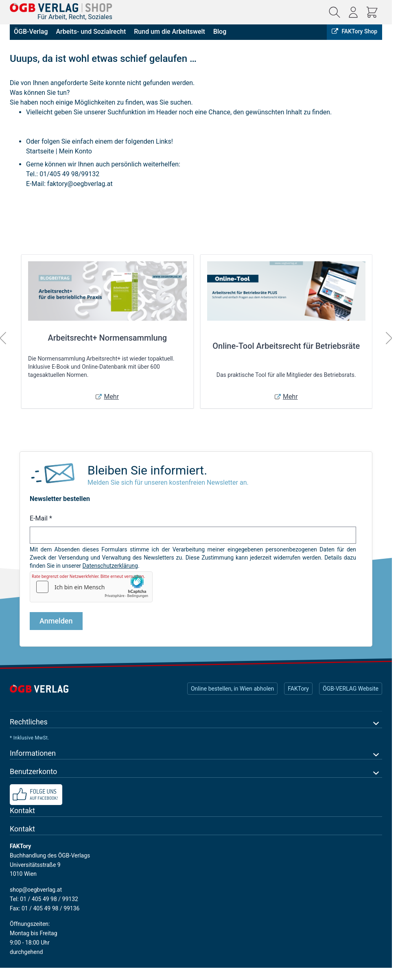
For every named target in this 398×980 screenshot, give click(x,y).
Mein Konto (75, 151)
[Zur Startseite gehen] (61, 8)
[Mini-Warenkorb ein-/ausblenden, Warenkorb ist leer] (372, 12)
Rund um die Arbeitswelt (169, 32)
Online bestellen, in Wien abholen (232, 689)
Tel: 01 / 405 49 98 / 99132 (44, 899)
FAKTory (298, 689)
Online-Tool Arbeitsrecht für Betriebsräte (286, 346)
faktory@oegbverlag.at (80, 184)
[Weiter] (389, 338)
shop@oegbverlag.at (36, 890)
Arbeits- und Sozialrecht (91, 32)
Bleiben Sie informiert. (147, 470)
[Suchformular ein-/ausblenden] (335, 12)
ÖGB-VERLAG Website (351, 689)
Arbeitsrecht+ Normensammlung (107, 338)
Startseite (40, 151)
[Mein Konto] (353, 12)
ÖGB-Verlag (31, 32)
